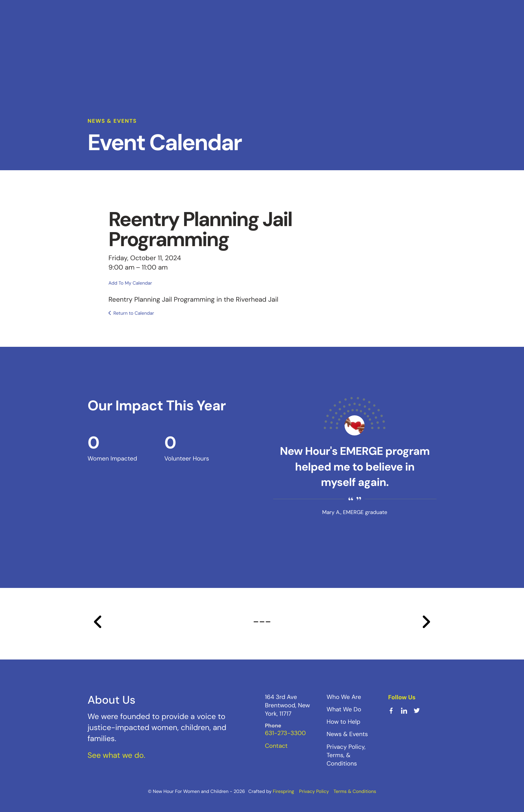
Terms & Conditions (355, 791)
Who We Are (344, 697)
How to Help (343, 721)
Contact (276, 745)
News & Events (347, 734)
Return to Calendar (134, 313)
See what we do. (116, 755)
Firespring (283, 791)
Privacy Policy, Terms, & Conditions (346, 755)
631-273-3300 (285, 733)
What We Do (344, 709)
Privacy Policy (314, 791)
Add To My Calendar (130, 283)
